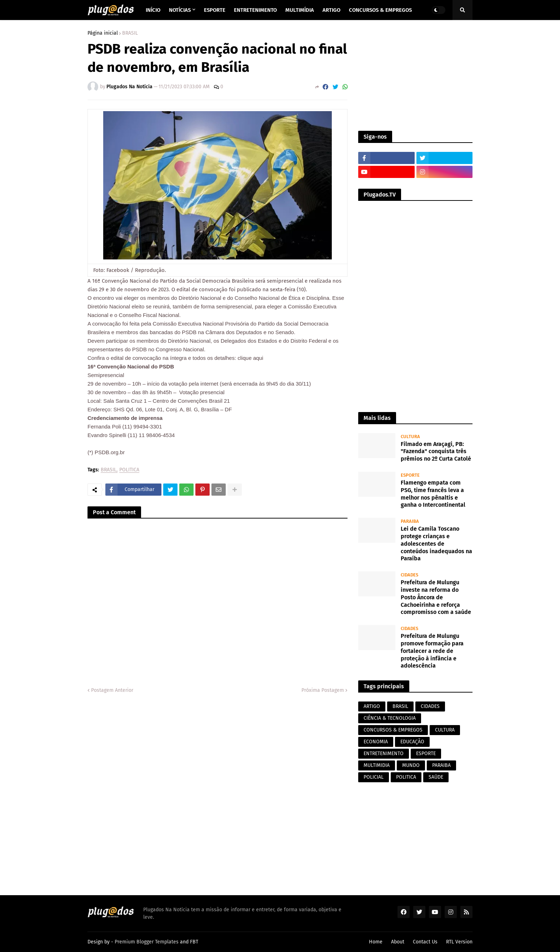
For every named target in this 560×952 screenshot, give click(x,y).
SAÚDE (436, 777)
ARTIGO (372, 706)
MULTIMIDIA (377, 765)
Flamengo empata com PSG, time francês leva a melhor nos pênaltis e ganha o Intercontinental (433, 494)
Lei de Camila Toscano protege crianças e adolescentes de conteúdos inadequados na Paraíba (436, 544)
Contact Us (425, 942)
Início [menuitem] (153, 10)
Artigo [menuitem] (331, 10)
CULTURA (445, 730)
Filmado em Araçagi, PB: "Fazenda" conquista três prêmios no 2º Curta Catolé (436, 452)
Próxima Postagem (323, 690)
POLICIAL (374, 777)
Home (376, 942)
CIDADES (430, 706)
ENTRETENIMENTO (384, 753)
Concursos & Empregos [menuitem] (380, 10)
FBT (194, 942)
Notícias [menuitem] (180, 10)
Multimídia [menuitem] (300, 10)
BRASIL (130, 33)
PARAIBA (441, 765)
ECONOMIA (376, 742)
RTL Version (459, 942)
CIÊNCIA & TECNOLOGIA (390, 718)
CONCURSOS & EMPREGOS (393, 730)
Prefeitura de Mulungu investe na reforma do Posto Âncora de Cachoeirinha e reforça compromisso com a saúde (436, 597)
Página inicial (103, 33)
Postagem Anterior (112, 690)
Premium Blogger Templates (147, 942)
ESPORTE (426, 753)
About (398, 942)
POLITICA (129, 470)
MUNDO (411, 765)
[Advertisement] (415, 75)
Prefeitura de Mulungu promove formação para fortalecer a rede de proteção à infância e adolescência (432, 651)
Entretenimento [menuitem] (255, 10)
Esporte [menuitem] (215, 10)
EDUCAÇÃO (412, 742)
